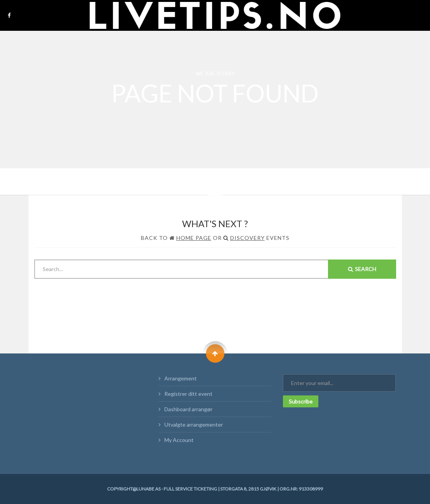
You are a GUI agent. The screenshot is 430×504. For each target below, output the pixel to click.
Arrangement (181, 378)
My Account (179, 440)
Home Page (194, 238)
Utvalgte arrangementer (194, 424)
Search (362, 269)
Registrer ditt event (188, 394)
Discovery (248, 238)
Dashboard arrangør (188, 409)
